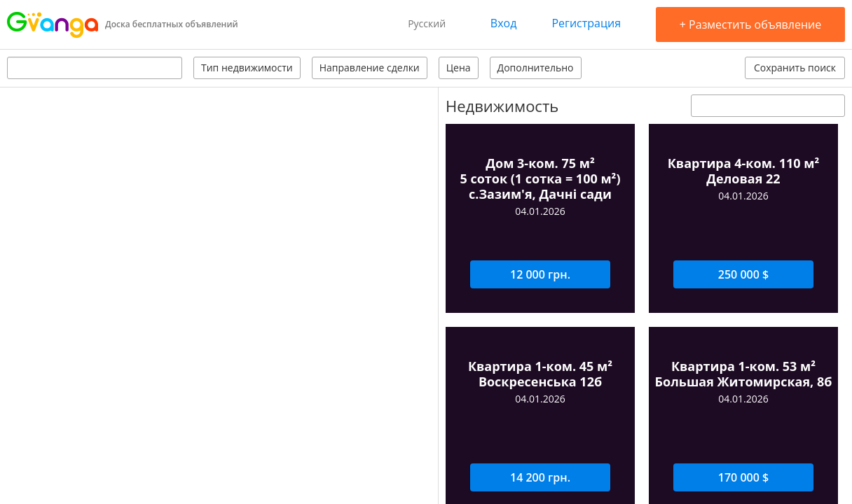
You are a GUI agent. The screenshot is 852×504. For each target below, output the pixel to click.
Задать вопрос (500, 286)
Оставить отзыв (713, 286)
